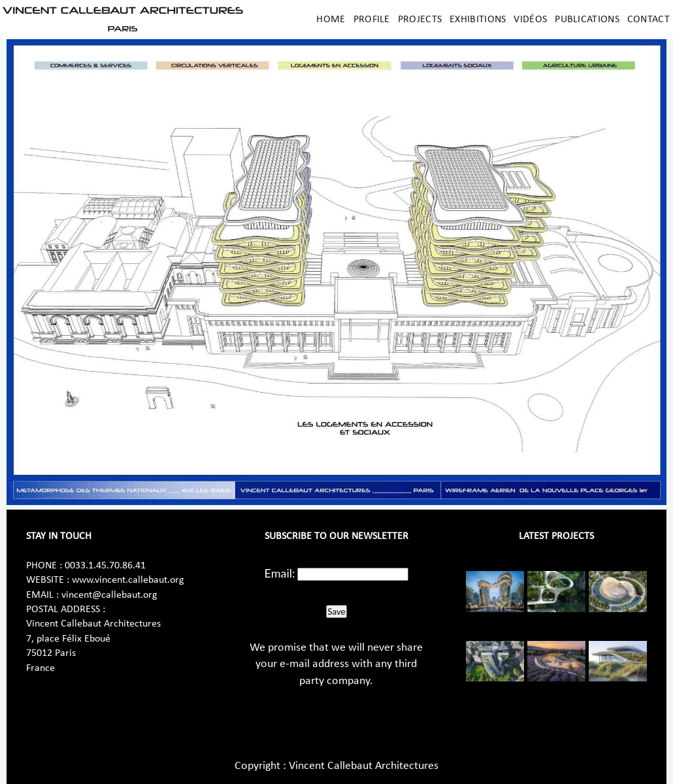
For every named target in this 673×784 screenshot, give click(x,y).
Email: (280, 573)
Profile (372, 20)
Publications (587, 20)
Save (336, 612)
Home (331, 20)
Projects (420, 20)
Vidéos (530, 20)
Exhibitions (478, 20)
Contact (648, 20)
